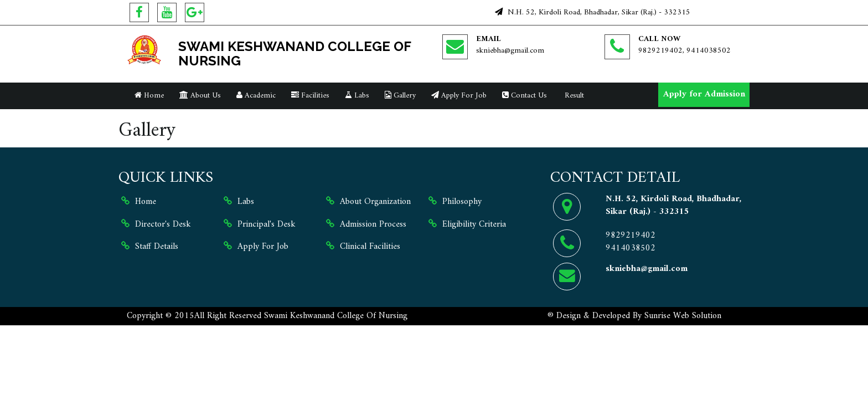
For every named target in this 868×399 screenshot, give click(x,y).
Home (149, 96)
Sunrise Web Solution (683, 316)
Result (573, 96)
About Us (200, 96)
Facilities (310, 96)
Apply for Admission (704, 94)
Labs (357, 96)
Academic (256, 96)
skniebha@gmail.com (510, 51)
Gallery (400, 96)
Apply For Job (459, 96)
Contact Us (525, 96)
